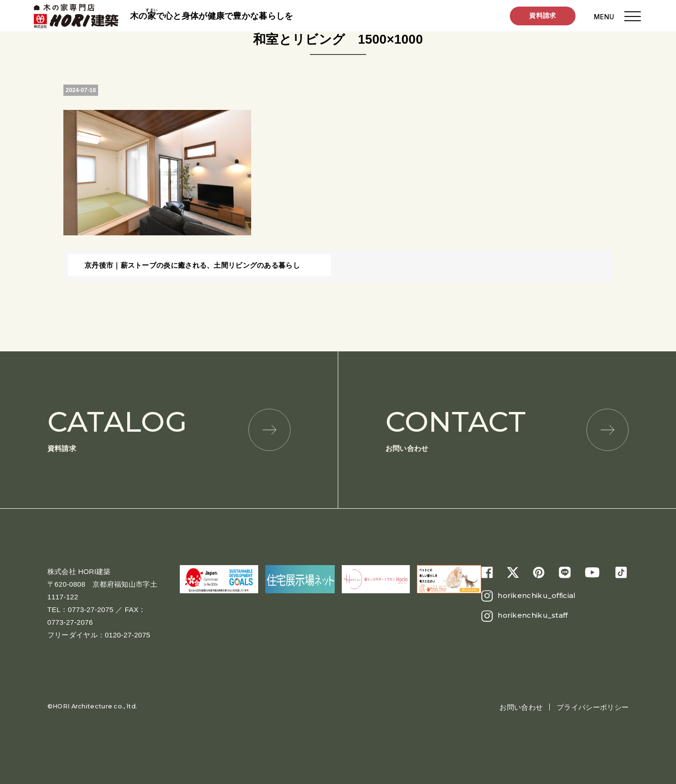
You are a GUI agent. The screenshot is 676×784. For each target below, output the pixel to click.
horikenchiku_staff (533, 615)
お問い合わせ (507, 429)
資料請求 (542, 16)
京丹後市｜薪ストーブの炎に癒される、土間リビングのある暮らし (192, 265)
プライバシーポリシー (593, 707)
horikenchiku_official (537, 595)
